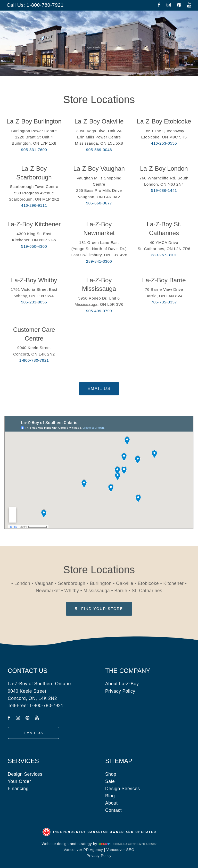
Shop (111, 774)
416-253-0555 (164, 143)
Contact (113, 810)
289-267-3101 (164, 255)
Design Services (25, 774)
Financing (18, 789)
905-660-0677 (99, 203)
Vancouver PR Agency (83, 850)
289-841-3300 (99, 261)
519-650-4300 (34, 246)
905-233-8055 (34, 302)
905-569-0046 (99, 150)
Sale (110, 781)
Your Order (19, 781)
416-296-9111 (34, 205)
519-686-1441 (164, 190)
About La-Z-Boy (122, 684)
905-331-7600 (34, 150)
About (111, 803)
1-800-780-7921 (45, 5)
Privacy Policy (120, 691)
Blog (110, 796)
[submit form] (99, 393)
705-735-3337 (164, 302)
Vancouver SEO (121, 850)
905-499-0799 (99, 311)
